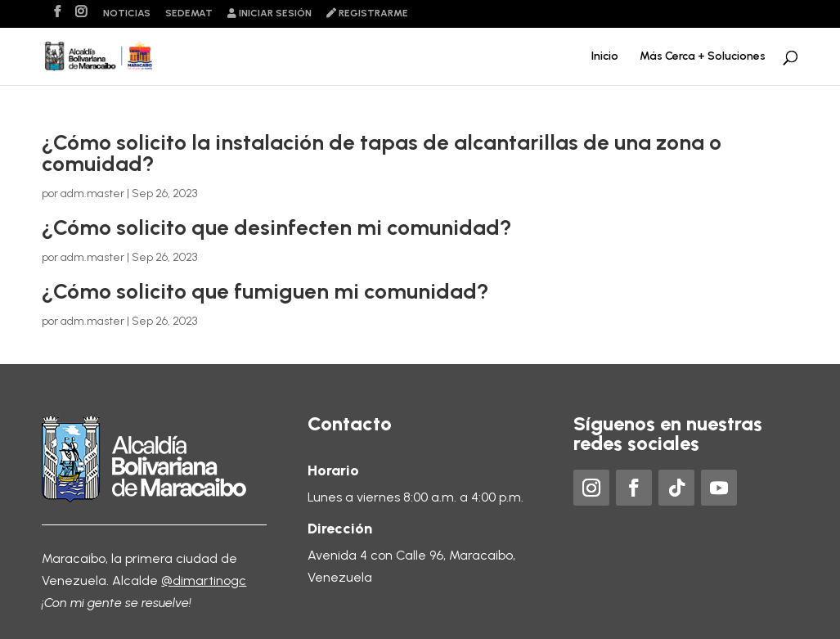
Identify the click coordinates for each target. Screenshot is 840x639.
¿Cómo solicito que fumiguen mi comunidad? (265, 291)
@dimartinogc (204, 580)
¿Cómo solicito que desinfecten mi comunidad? (277, 227)
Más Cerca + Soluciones (703, 57)
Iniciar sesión (270, 13)
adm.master (92, 193)
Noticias (127, 13)
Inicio (605, 57)
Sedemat (189, 13)
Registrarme (367, 13)
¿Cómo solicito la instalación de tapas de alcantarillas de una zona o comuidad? (382, 153)
